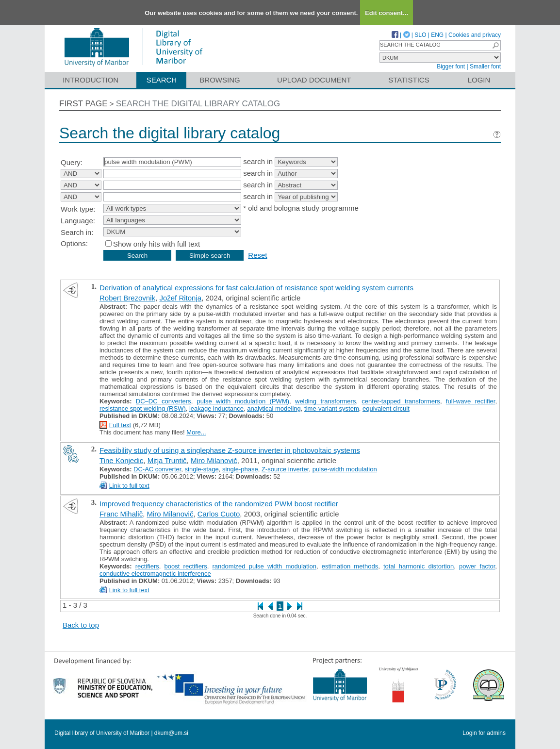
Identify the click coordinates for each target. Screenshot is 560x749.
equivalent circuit (386, 408)
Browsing (220, 80)
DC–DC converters (164, 401)
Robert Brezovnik (127, 298)
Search (162, 80)
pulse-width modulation (345, 469)
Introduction (91, 80)
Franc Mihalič (121, 514)
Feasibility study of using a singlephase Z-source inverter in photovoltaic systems (230, 450)
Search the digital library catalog (198, 104)
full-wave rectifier (471, 401)
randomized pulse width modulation (265, 566)
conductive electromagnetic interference (155, 574)
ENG (437, 35)
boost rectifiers (186, 566)
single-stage (202, 469)
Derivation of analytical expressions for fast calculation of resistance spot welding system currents (256, 288)
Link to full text (129, 486)
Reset (257, 255)
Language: (78, 221)
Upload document (314, 80)
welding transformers (325, 401)
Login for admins (484, 733)
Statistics (409, 80)
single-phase (240, 469)
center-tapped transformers (401, 401)
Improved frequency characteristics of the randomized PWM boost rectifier (219, 504)
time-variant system (332, 408)
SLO (420, 35)
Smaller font (485, 67)
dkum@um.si (171, 733)
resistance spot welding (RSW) (143, 408)
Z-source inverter (285, 469)
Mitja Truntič (167, 460)
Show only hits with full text (156, 244)
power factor (477, 566)
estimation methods (350, 566)
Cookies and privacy (475, 35)
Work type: (78, 209)
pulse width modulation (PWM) (243, 401)
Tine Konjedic (121, 460)
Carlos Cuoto (219, 514)
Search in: (77, 232)
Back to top (81, 625)
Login (479, 80)
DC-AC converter (157, 469)
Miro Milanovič (214, 460)
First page (83, 104)
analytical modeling (274, 408)
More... (196, 432)
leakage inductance (216, 408)
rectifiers (147, 566)
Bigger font (451, 67)
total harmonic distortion (419, 566)
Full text (120, 425)
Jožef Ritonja (180, 298)
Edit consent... (387, 13)
